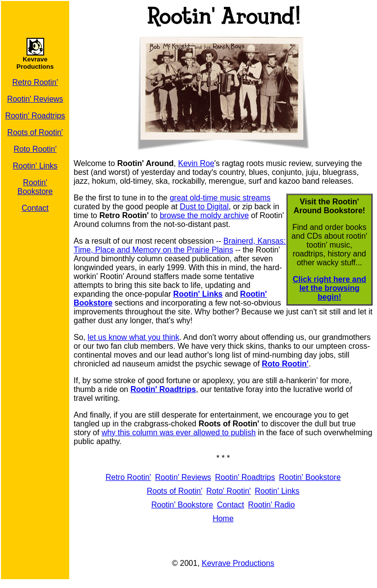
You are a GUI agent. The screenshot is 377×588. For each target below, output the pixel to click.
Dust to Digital (204, 207)
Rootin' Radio (271, 505)
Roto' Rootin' (229, 491)
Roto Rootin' (35, 149)
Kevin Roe (196, 163)
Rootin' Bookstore (35, 187)
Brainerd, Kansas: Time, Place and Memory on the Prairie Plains (180, 245)
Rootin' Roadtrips (35, 116)
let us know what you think (133, 337)
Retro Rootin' (35, 82)
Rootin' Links (35, 166)
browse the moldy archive (204, 215)
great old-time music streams (220, 198)
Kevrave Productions (238, 563)
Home (223, 518)
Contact (35, 208)
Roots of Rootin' (35, 132)
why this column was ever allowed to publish (179, 433)
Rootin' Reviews (35, 99)
